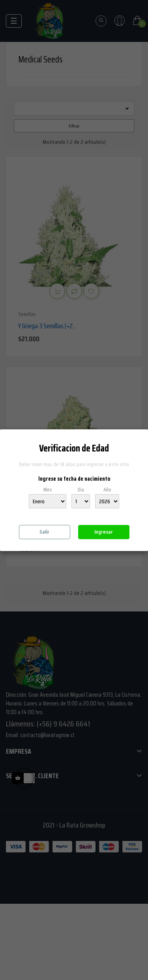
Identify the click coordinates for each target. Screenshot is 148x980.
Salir (44, 532)
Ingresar (104, 532)
